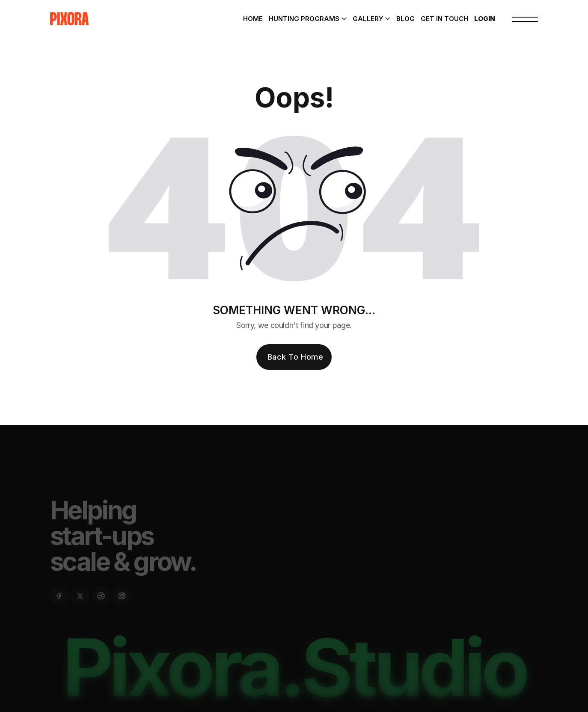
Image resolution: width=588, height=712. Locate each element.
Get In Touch (444, 19)
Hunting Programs (304, 19)
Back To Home (295, 357)
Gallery (368, 19)
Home (253, 19)
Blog (405, 19)
